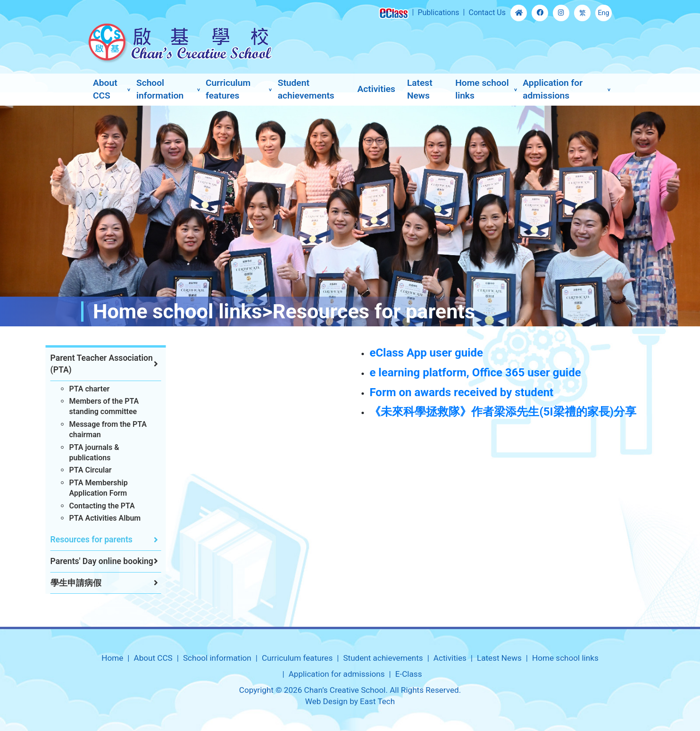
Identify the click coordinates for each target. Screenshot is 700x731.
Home (112, 658)
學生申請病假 (58, 583)
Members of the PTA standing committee (86, 406)
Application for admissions (553, 89)
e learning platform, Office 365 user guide (530, 373)
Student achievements (306, 89)
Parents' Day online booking (83, 561)
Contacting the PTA (84, 506)
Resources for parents (73, 540)
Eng (603, 13)
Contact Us (487, 12)
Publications (438, 12)
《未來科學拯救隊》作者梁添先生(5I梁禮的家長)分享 (558, 412)
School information (160, 89)
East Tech (377, 701)
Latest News (420, 89)
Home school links (482, 89)
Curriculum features (228, 89)
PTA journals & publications (76, 453)
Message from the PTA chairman (90, 429)
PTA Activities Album (87, 518)
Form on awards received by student (517, 392)
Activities (376, 89)
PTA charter (71, 389)
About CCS (105, 89)
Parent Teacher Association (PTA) (83, 364)
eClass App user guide (481, 353)
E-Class (409, 674)
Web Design (326, 701)
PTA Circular (72, 470)
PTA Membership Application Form (80, 488)
